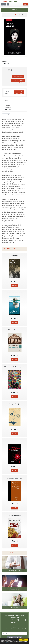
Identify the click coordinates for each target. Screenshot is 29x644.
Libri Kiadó (8, 106)
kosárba (14, 286)
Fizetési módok (9, 615)
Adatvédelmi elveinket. (8, 643)
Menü (15, 10)
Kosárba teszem (18, 76)
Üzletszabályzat (14, 618)
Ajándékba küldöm (18, 80)
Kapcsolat (22, 620)
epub (17, 92)
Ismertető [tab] (6, 115)
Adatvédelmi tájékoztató (11, 620)
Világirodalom (14, 15)
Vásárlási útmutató (19, 615)
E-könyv (6, 15)
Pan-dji (5, 61)
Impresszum (15, 622)
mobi (22, 92)
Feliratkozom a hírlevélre (15, 637)
